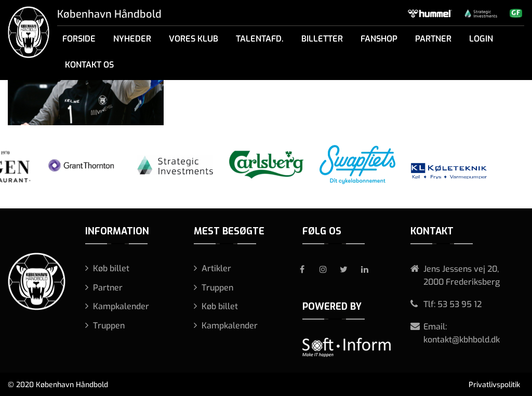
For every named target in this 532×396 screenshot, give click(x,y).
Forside (79, 39)
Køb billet (111, 268)
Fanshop (379, 39)
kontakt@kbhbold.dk (462, 340)
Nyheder (132, 39)
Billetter (322, 39)
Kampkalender (121, 306)
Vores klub (194, 39)
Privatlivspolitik (494, 385)
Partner (433, 39)
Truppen (109, 326)
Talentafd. (260, 39)
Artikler (216, 268)
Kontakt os (89, 65)
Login (481, 39)
